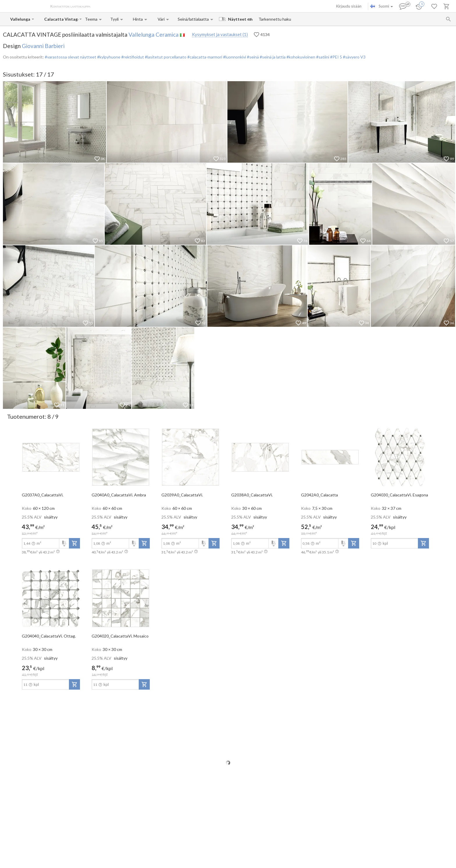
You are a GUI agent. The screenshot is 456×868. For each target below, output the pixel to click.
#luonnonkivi (234, 57)
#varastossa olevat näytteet (71, 57)
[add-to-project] (74, 543)
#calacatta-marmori (204, 57)
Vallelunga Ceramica (154, 34)
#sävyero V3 (354, 57)
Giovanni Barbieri (43, 46)
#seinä (252, 57)
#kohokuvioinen (300, 57)
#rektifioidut (132, 57)
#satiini (322, 57)
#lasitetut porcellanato (165, 57)
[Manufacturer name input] (20, 19)
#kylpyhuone (108, 57)
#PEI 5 (336, 57)
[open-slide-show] (51, 457)
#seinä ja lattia (272, 57)
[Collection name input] (61, 19)
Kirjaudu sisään (349, 6)
